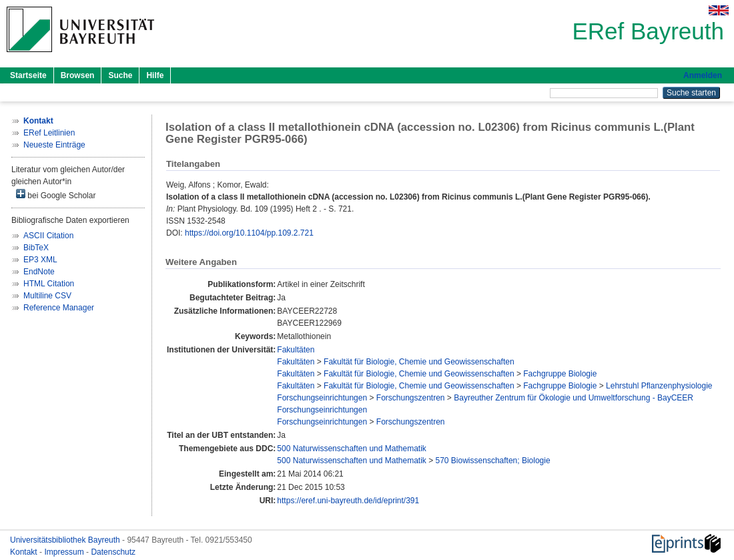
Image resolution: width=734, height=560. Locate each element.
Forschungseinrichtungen (322, 398)
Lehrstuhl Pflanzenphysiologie (659, 386)
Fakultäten (296, 350)
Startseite (28, 75)
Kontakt (25, 552)
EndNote (39, 272)
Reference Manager (59, 308)
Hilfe (155, 75)
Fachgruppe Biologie (560, 374)
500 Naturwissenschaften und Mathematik (351, 449)
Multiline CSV (47, 296)
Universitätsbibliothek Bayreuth (66, 540)
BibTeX (36, 248)
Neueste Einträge (54, 145)
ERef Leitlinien (49, 133)
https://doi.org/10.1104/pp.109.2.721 (249, 233)
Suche (120, 75)
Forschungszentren (411, 398)
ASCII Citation (48, 236)
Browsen (78, 75)
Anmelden (703, 75)
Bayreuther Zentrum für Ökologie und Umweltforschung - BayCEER (574, 398)
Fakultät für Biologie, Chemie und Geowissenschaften (419, 362)
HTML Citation (49, 284)
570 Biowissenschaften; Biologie (493, 461)
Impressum (65, 552)
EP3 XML (40, 260)
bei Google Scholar (56, 195)
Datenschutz (113, 552)
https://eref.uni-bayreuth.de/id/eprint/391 (348, 501)
